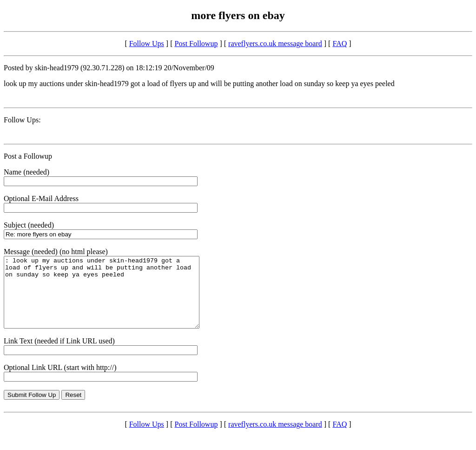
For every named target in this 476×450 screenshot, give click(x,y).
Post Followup (196, 44)
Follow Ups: (22, 120)
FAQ (340, 44)
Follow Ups (147, 44)
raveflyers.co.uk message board (275, 44)
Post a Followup (28, 156)
